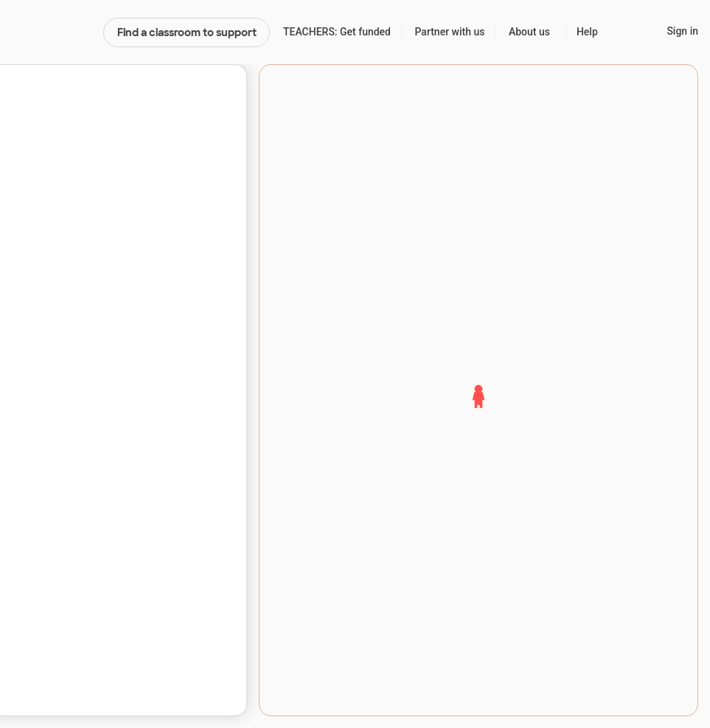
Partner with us (450, 32)
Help (587, 32)
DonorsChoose (51, 32)
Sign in (682, 31)
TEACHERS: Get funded (337, 32)
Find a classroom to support (187, 32)
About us (529, 32)
